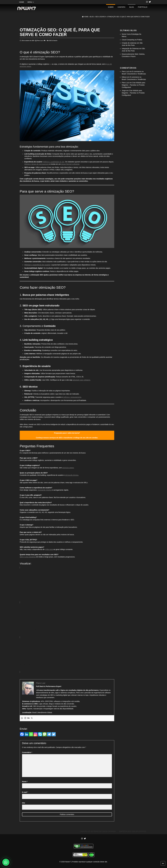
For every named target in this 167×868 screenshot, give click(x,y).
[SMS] (45, 734)
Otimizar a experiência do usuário (37, 265)
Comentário (27, 752)
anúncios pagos (68, 468)
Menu (31, 2)
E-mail (25, 792)
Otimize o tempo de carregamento (37, 164)
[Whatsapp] (31, 734)
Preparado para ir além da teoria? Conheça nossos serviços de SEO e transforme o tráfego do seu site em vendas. (67, 435)
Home (22, 2)
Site (24, 803)
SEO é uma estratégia (28, 557)
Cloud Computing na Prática (132, 40)
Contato (121, 7)
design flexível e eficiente (70, 164)
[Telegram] (49, 734)
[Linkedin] (26, 734)
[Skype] (40, 734)
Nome (25, 782)
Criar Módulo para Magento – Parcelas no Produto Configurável (133, 85)
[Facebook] (22, 734)
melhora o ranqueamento (72, 397)
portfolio (143, 7)
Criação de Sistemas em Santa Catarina (98, 831)
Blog (132, 7)
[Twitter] (54, 734)
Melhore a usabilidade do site (54, 162)
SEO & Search (53, 41)
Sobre (111, 7)
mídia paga (49, 549)
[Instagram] (36, 734)
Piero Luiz (40, 41)
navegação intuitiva (45, 490)
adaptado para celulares (81, 380)
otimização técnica (72, 475)
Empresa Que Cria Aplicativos (133, 831)
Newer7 (68, 862)
